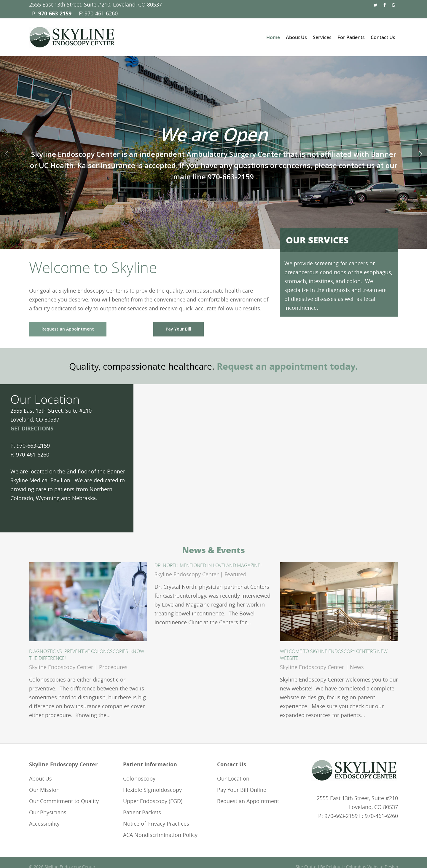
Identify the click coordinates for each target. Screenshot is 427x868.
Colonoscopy (139, 778)
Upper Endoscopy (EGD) (153, 801)
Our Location (233, 778)
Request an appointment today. (287, 366)
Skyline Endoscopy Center (61, 667)
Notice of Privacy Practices (156, 824)
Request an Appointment (248, 801)
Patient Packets (142, 812)
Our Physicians (48, 812)
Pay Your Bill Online (242, 790)
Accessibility (44, 824)
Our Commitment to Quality (64, 801)
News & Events (213, 550)
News (357, 667)
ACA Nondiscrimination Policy (160, 835)
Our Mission (44, 790)
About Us (40, 778)
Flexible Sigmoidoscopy (152, 790)
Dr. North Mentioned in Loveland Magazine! (208, 565)
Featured (235, 574)
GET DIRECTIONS (32, 429)
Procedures (113, 667)
